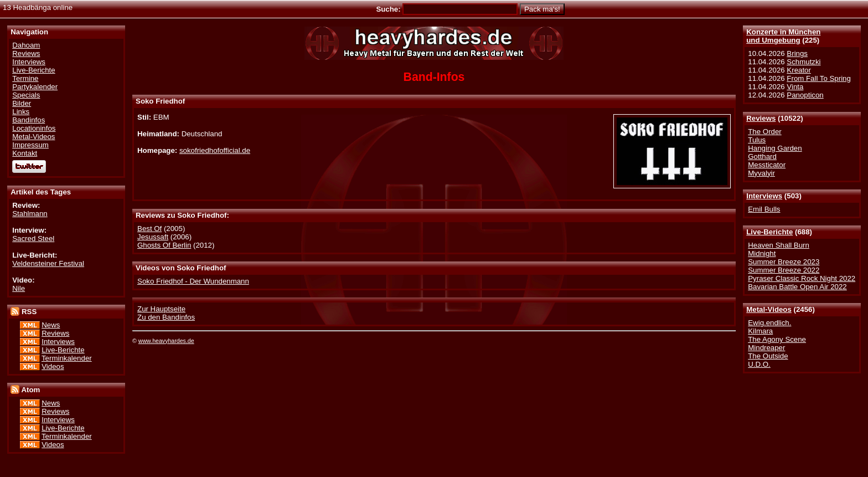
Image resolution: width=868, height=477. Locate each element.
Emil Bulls (764, 209)
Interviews (764, 196)
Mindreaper (766, 348)
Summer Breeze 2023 (784, 262)
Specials (26, 95)
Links (21, 112)
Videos (53, 366)
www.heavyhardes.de (166, 341)
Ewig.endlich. (769, 323)
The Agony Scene (777, 339)
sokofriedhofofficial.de (215, 150)
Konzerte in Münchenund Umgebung (783, 36)
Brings (797, 53)
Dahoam (26, 45)
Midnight (762, 253)
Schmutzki (804, 62)
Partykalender (35, 87)
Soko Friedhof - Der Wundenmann (193, 281)
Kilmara (760, 331)
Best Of (149, 229)
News (51, 325)
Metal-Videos (769, 309)
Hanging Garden (775, 148)
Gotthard (762, 157)
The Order (764, 132)
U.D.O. (759, 364)
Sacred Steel (33, 238)
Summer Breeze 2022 (784, 270)
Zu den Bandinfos (166, 317)
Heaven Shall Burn (779, 245)
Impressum (30, 145)
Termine (25, 78)
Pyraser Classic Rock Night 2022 (802, 278)
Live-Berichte (769, 232)
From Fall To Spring (819, 78)
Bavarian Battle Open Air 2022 (797, 287)
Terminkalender (67, 358)
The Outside (768, 356)
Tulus (757, 140)
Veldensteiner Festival (48, 263)
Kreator (799, 70)
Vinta (795, 87)
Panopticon (805, 95)
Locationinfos (34, 128)
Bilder (22, 103)
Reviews (761, 118)
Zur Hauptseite (161, 309)
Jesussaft (153, 237)
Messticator (767, 165)
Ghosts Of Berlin (164, 245)
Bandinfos (29, 120)
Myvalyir (761, 173)
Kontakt (25, 153)
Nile (19, 288)
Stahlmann (30, 214)
